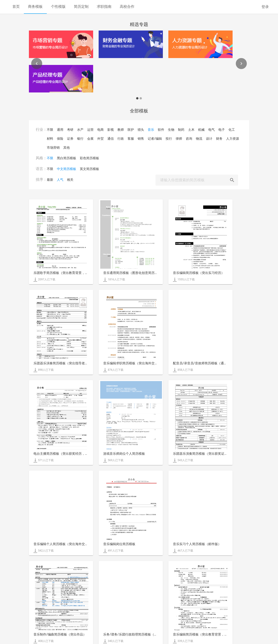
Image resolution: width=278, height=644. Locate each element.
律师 (179, 139)
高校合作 (127, 7)
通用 (60, 130)
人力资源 (233, 139)
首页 (16, 7)
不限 (50, 130)
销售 (141, 139)
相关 (70, 180)
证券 (70, 139)
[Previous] (37, 64)
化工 (232, 130)
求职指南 (104, 7)
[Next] (241, 64)
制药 (181, 130)
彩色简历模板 (89, 158)
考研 (70, 130)
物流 (199, 139)
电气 (211, 130)
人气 (60, 180)
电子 (222, 130)
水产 (80, 130)
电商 (100, 130)
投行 (169, 139)
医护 (131, 130)
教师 (121, 130)
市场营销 (53, 148)
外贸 (100, 139)
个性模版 (58, 7)
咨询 (189, 139)
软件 (161, 130)
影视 (111, 130)
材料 (50, 139)
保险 (60, 139)
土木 (191, 130)
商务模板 (35, 7)
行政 (121, 139)
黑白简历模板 (67, 158)
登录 (265, 7)
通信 (111, 139)
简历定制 (81, 7)
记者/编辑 (155, 139)
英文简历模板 (89, 169)
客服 (131, 139)
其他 (67, 148)
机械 (201, 130)
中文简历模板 (67, 169)
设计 (209, 139)
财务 (219, 139)
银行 (80, 139)
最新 (50, 180)
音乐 (151, 130)
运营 (90, 130)
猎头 (141, 130)
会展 (90, 139)
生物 (171, 130)
